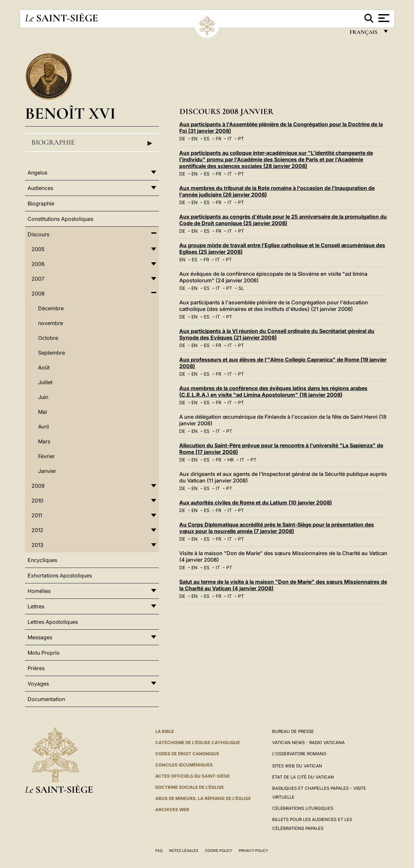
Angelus (37, 173)
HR (231, 460)
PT (241, 139)
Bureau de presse (293, 731)
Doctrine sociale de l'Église (190, 787)
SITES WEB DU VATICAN (297, 766)
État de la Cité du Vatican (303, 777)
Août (44, 367)
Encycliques (42, 560)
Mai (43, 412)
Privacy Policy (253, 851)
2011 (37, 515)
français (364, 34)
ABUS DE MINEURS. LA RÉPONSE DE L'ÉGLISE (203, 798)
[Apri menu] (383, 18)
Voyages (38, 684)
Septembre (52, 353)
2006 (38, 264)
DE (182, 139)
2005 (38, 249)
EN (195, 139)
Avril (44, 427)
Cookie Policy (218, 851)
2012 (37, 530)
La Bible (165, 731)
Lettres (36, 606)
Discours (38, 234)
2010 (37, 501)
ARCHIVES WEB (172, 809)
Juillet (45, 382)
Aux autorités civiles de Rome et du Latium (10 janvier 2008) (256, 503)
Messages (40, 637)
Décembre (51, 308)
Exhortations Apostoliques (60, 575)
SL (241, 288)
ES (207, 139)
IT (230, 139)
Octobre (48, 338)
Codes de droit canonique (187, 754)
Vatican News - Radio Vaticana (308, 742)
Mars (44, 441)
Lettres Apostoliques (53, 622)
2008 (38, 293)
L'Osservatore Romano (299, 754)
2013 (37, 545)
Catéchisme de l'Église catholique (198, 742)
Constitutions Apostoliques (60, 219)
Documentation (46, 699)
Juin (43, 397)
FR (218, 139)
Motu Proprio (44, 653)
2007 (38, 279)
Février (46, 456)
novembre (51, 323)
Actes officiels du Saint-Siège (193, 776)
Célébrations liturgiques (303, 808)
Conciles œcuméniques (184, 765)
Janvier (47, 471)
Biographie (92, 143)
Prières (36, 668)
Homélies (39, 591)
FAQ (159, 851)
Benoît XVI (70, 113)
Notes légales (184, 851)
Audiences (40, 188)
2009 (38, 486)
